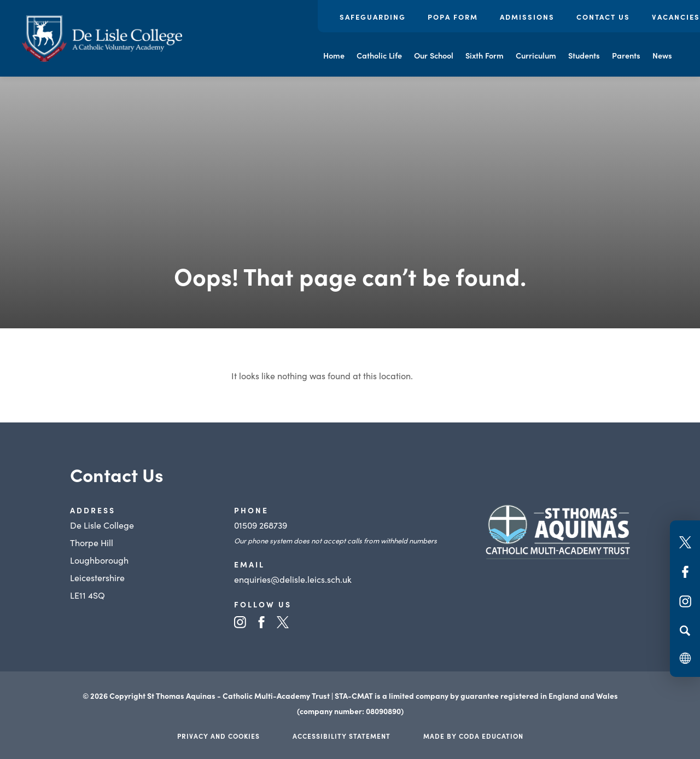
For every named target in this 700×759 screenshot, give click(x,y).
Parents (626, 55)
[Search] (685, 630)
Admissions (527, 17)
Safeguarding (373, 17)
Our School (434, 55)
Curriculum (536, 55)
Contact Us (603, 17)
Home (334, 55)
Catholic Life (379, 55)
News (662, 55)
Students (584, 55)
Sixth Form (485, 55)
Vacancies (676, 17)
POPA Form (453, 17)
